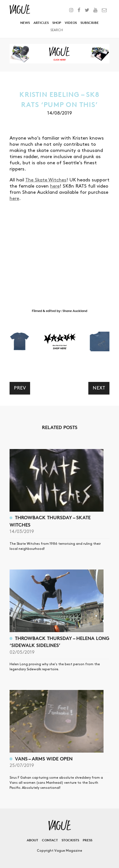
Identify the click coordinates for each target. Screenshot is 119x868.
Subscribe (90, 23)
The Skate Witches (46, 180)
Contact (50, 840)
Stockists (70, 840)
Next (99, 388)
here (55, 186)
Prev (20, 388)
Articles (41, 23)
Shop (57, 23)
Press (87, 840)
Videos (71, 23)
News (25, 23)
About (32, 840)
